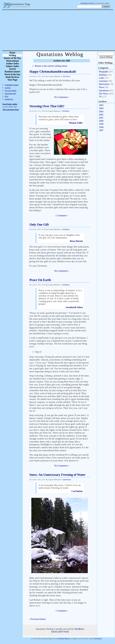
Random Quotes (12, 72)
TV (100, 97)
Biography (104, 72)
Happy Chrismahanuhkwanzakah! (53, 72)
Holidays (66, 111)
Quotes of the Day (12, 58)
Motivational (12, 61)
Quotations (67, 480)
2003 (101, 112)
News (101, 87)
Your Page (12, 80)
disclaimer (98, 639)
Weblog (12, 55)
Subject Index (12, 66)
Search (12, 69)
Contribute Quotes (12, 85)
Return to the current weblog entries (51, 66)
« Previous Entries (37, 619)
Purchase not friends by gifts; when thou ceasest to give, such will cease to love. (59, 118)
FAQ (6, 96)
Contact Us (9, 99)
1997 (101, 130)
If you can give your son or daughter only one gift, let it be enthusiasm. (59, 236)
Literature (103, 81)
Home (12, 53)
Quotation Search (87, 3)
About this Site (10, 93)
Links (101, 78)
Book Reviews (12, 77)
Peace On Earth (40, 280)
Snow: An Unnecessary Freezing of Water (57, 475)
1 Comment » (62, 215)
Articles (8, 88)
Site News (67, 76)
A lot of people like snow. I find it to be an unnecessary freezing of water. (60, 486)
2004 (101, 108)
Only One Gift (39, 225)
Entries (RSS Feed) (60, 632)
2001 (101, 118)
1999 (101, 124)
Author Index (12, 63)
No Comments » (62, 97)
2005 (101, 105)
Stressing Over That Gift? (47, 106)
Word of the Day (12, 74)
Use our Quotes (11, 90)
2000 (101, 121)
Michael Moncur (64, 639)
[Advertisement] (67, 30)
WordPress (79, 629)
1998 (101, 127)
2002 (101, 115)
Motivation (104, 84)
